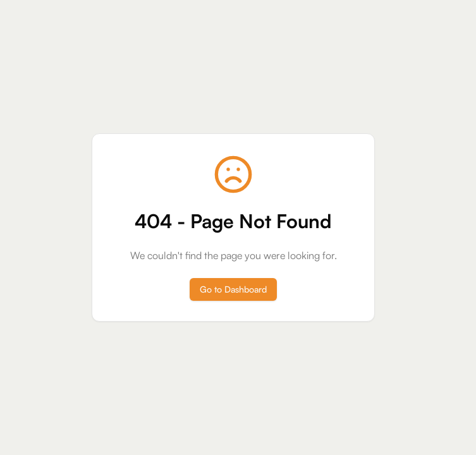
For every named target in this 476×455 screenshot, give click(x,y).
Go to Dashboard (233, 289)
